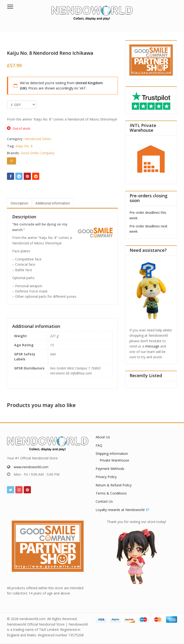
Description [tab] (19, 203)
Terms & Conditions (111, 493)
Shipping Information (112, 454)
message (152, 346)
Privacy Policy (106, 477)
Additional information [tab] (53, 203)
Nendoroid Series (38, 139)
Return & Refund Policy (114, 485)
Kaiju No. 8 (24, 146)
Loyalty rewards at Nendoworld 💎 (123, 510)
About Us (103, 437)
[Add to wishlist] (11, 161)
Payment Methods (110, 469)
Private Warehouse (114, 460)
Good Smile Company (37, 153)
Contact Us (104, 501)
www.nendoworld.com (31, 467)
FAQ (99, 445)
